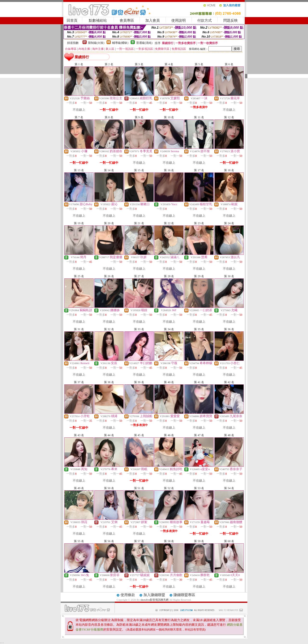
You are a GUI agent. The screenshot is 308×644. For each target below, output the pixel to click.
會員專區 (127, 20)
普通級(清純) (144, 43)
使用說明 (179, 20)
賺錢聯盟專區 (184, 595)
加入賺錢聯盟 (154, 595)
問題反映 (231, 20)
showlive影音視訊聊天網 (155, 600)
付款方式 (205, 20)
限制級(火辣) (96, 43)
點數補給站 (98, 20)
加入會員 (153, 20)
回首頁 (72, 20)
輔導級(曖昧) (120, 43)
